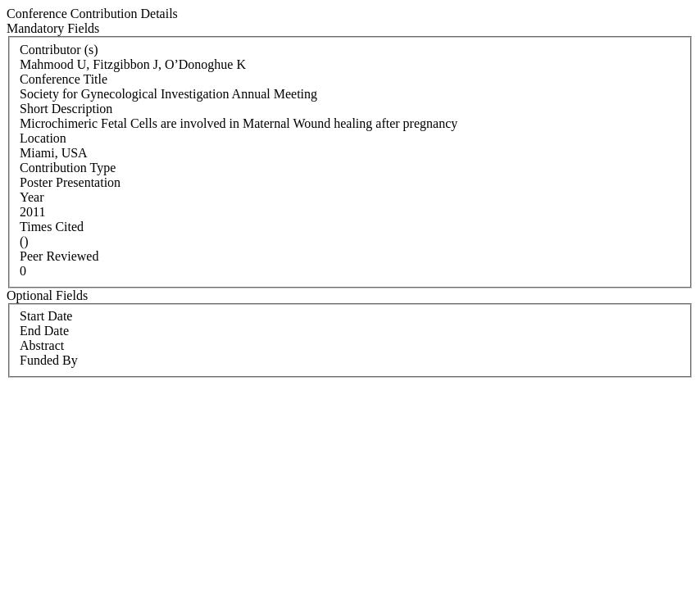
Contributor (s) (59, 50)
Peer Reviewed (59, 256)
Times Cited (52, 227)
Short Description (66, 109)
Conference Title (64, 79)
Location (43, 138)
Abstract (42, 345)
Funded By (49, 360)
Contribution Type (68, 168)
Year (32, 197)
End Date (44, 331)
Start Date (46, 316)
